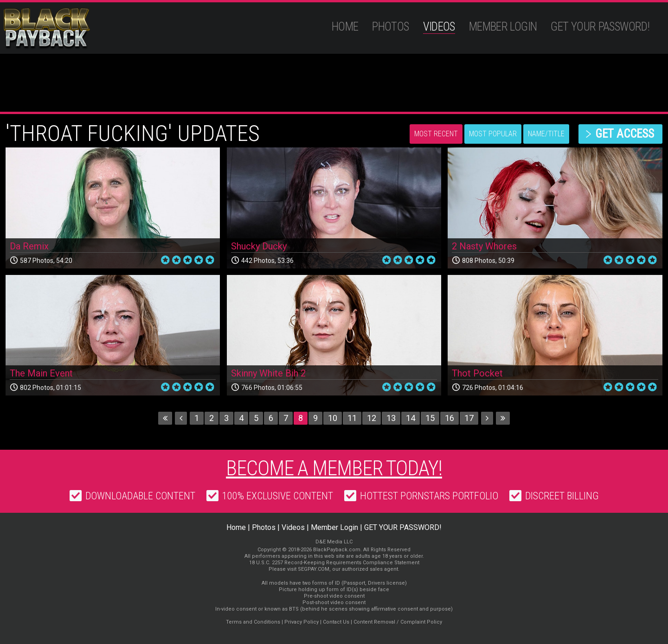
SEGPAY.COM (314, 569)
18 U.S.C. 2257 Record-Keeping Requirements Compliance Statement (334, 563)
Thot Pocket (477, 373)
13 (391, 418)
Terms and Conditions (253, 622)
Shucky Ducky (259, 246)
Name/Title (546, 134)
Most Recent (436, 134)
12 (372, 418)
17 (469, 418)
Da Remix (29, 246)
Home (345, 27)
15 (430, 418)
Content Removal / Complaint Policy (398, 622)
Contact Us (336, 622)
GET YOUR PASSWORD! (600, 27)
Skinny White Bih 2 (268, 373)
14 (411, 418)
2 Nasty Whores (484, 246)
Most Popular (493, 134)
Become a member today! (334, 468)
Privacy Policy (302, 622)
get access (625, 134)
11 (352, 418)
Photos (390, 27)
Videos (439, 27)
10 (333, 418)
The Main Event (41, 373)
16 (450, 418)
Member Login (503, 27)
